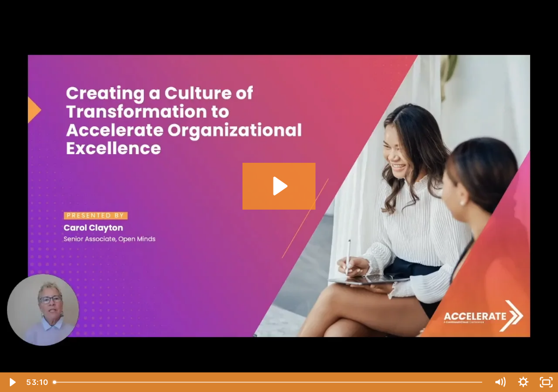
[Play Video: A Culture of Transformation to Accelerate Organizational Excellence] (279, 186)
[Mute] (500, 382)
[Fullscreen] (546, 382)
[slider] (269, 382)
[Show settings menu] (523, 382)
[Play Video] (12, 382)
